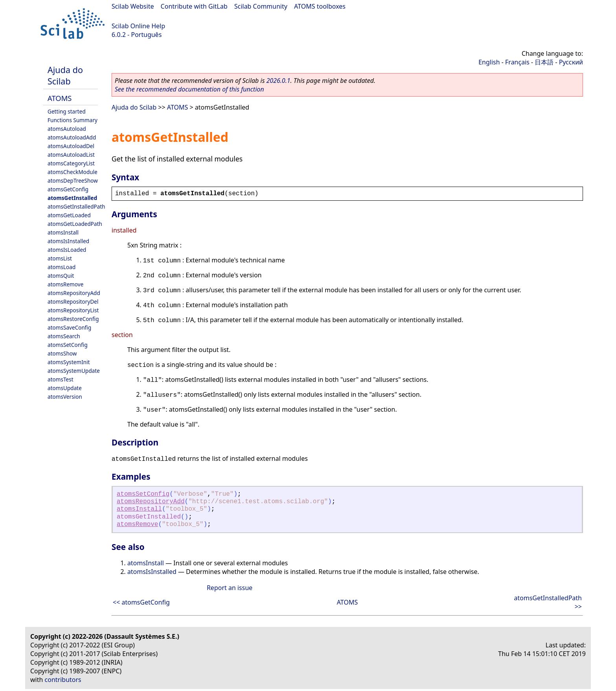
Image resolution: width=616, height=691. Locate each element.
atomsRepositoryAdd (74, 293)
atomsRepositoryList (73, 310)
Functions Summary (72, 120)
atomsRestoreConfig (73, 319)
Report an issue (229, 588)
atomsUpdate (65, 388)
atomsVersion (65, 397)
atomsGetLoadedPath (75, 224)
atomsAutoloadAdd (72, 137)
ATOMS (60, 98)
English (489, 62)
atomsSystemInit (69, 362)
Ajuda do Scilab (65, 75)
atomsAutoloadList (71, 155)
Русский (571, 62)
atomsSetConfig (68, 345)
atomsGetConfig (68, 189)
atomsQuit (61, 276)
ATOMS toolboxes (320, 6)
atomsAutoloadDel (71, 146)
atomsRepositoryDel (73, 302)
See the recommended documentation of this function (189, 89)
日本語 (544, 62)
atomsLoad (61, 267)
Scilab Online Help (138, 26)
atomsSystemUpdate (74, 371)
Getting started (67, 111)
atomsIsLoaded (67, 250)
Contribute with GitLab (194, 6)
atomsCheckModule (72, 172)
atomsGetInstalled (72, 198)
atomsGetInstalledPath (76, 206)
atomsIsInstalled (68, 241)
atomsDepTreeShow (73, 181)
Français (517, 62)
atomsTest (60, 379)
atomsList (60, 258)
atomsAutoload (67, 129)
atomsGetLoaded (69, 215)
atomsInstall (63, 232)
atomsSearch (64, 336)
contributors (63, 680)
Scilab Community (261, 6)
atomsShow (62, 353)
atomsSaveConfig (69, 327)
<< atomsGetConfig (141, 602)
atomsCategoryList (71, 163)
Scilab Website (133, 6)
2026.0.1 (278, 81)
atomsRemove (65, 284)
